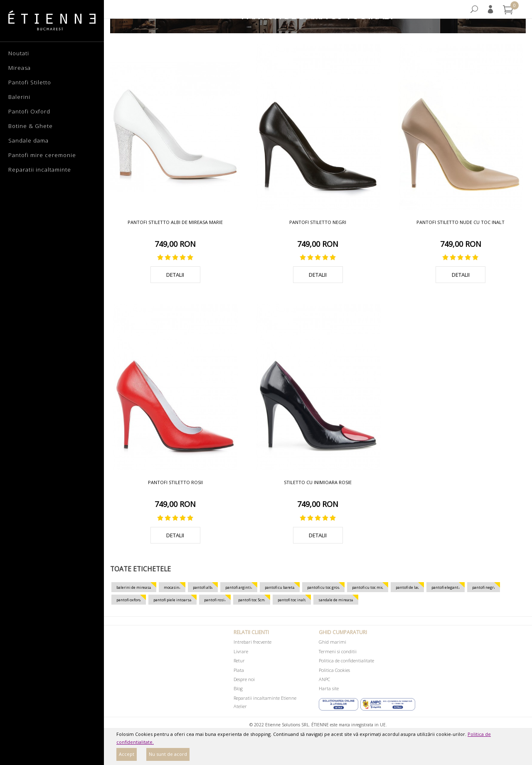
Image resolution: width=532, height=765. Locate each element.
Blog (238, 688)
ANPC (324, 679)
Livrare (241, 651)
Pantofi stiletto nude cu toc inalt (461, 222)
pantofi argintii (239, 587)
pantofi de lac (407, 587)
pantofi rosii (215, 600)
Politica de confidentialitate (346, 660)
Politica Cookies (334, 670)
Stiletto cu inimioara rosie (318, 482)
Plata (239, 670)
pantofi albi (203, 587)
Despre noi (244, 679)
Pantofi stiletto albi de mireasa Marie (175, 222)
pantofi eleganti (446, 587)
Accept (127, 754)
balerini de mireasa (134, 587)
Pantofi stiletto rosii (175, 482)
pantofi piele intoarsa (172, 600)
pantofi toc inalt (292, 600)
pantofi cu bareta (280, 587)
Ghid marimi (332, 642)
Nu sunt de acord (168, 754)
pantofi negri (484, 587)
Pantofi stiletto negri (318, 222)
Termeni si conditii (338, 651)
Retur (239, 660)
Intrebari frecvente (252, 642)
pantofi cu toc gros (323, 587)
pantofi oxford (129, 600)
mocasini (172, 587)
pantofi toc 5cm (252, 600)
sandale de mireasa (336, 600)
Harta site (329, 688)
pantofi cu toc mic (368, 587)
